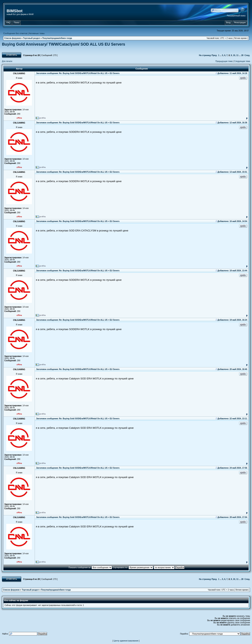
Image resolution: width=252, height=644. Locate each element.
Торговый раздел (31, 38)
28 (242, 55)
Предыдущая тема (224, 61)
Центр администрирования (126, 641)
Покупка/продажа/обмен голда (57, 38)
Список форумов (13, 38)
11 (237, 55)
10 (234, 55)
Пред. (214, 55)
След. (247, 55)
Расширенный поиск (236, 16)
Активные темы (37, 33)
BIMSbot (14, 11)
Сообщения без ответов (15, 33)
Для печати (7, 61)
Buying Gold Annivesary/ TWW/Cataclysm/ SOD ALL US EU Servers (64, 44)
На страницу (205, 55)
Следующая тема (242, 61)
